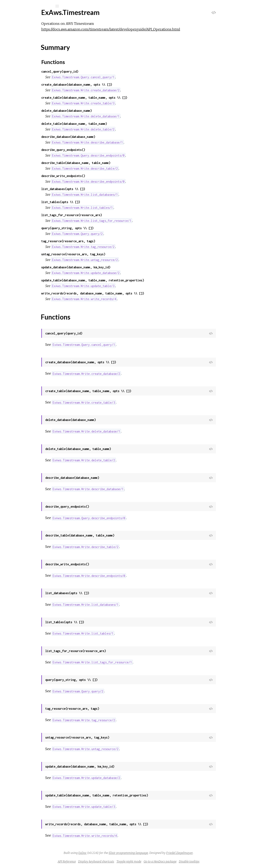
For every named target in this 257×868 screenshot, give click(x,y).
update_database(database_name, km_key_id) (110, 267)
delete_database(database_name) (101, 111)
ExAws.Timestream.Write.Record (37, 91)
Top (18, 57)
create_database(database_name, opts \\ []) (111, 85)
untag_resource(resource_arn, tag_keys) (108, 254)
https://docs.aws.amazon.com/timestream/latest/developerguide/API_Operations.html (145, 29)
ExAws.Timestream (33, 17)
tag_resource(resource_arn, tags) (103, 241)
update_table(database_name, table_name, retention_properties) (127, 280)
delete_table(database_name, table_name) (109, 124)
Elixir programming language (160, 853)
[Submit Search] (6, 6)
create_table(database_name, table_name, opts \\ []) (119, 98)
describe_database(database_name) (103, 137)
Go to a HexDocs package (192, 861)
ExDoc (114, 853)
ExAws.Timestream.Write (31, 79)
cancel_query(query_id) (94, 71)
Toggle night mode (161, 861)
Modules (18, 38)
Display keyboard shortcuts (128, 861)
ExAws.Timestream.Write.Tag (34, 97)
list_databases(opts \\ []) (98, 189)
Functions (26, 67)
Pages (15, 33)
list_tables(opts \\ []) (95, 202)
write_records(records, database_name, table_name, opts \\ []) (127, 293)
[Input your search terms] (32, 6)
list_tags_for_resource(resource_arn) (106, 215)
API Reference (98, 861)
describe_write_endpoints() (98, 176)
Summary (23, 62)
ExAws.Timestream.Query (32, 74)
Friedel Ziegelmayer (211, 853)
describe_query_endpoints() (98, 150)
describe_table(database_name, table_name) (110, 163)
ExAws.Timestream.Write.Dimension (39, 85)
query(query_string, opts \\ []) (102, 228)
